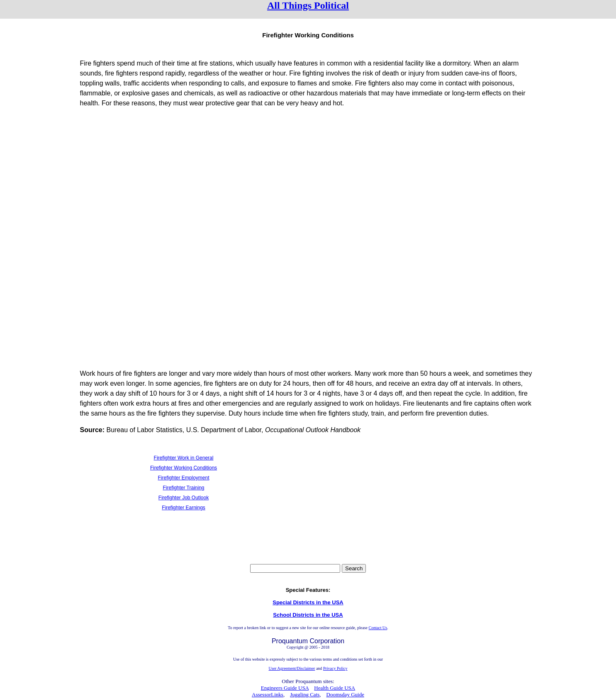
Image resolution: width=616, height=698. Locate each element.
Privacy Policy (335, 668)
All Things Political (308, 5)
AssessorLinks (268, 694)
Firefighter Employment (183, 478)
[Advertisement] (308, 173)
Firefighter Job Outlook (184, 498)
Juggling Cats (305, 694)
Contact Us (378, 628)
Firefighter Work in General (184, 458)
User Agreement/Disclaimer (292, 668)
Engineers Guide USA (285, 688)
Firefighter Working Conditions (184, 468)
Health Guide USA (335, 688)
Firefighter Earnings (184, 508)
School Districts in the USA (308, 615)
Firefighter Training (183, 488)
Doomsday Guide (345, 694)
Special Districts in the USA (308, 602)
